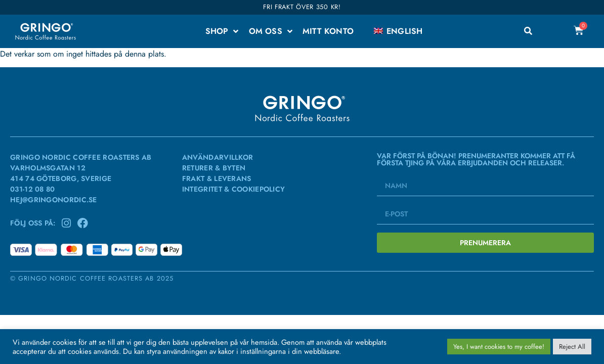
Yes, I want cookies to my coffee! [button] (499, 347)
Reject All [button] (572, 347)
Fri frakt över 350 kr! (302, 7)
